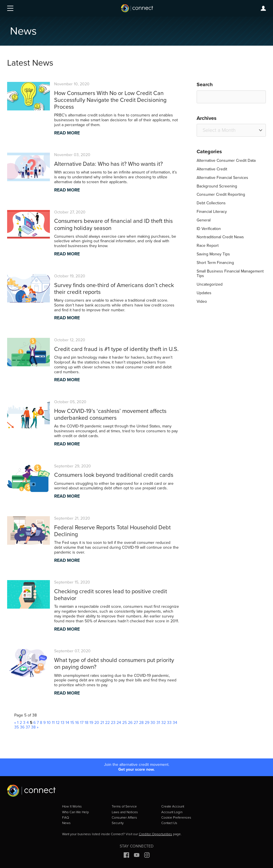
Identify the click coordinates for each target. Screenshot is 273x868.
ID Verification (209, 229)
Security (118, 823)
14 (67, 723)
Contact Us (169, 823)
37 (28, 727)
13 (63, 723)
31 (158, 723)
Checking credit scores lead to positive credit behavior (111, 595)
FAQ (66, 817)
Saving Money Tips (213, 254)
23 (113, 723)
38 (33, 727)
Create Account (173, 806)
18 (86, 723)
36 (22, 727)
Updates (204, 293)
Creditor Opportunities (155, 834)
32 (164, 723)
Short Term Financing (215, 263)
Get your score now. (136, 770)
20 (97, 723)
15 (72, 723)
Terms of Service (124, 806)
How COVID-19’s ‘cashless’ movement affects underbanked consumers (110, 414)
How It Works (72, 806)
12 (58, 723)
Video (202, 301)
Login (263, 8)
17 (82, 723)
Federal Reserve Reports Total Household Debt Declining (112, 531)
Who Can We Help (76, 812)
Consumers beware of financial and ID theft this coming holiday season (113, 224)
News (66, 823)
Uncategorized (210, 284)
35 (17, 727)
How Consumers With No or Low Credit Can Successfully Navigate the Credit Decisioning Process (110, 100)
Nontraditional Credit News (220, 237)
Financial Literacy (212, 212)
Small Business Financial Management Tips (230, 274)
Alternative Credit (212, 169)
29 (147, 723)
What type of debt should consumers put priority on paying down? (114, 663)
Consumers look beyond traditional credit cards (114, 475)
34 (175, 723)
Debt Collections (211, 203)
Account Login (172, 812)
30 (153, 723)
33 (169, 723)
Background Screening (217, 186)
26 (130, 723)
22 (107, 723)
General (204, 220)
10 (49, 723)
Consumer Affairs (124, 817)
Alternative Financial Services (222, 178)
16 (77, 723)
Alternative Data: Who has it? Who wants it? (108, 164)
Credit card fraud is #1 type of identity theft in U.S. (116, 349)
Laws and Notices (125, 812)
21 (102, 723)
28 (141, 723)
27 (136, 723)
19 (91, 723)
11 (53, 723)
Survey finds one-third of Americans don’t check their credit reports (114, 288)
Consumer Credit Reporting (221, 194)
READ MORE (67, 133)
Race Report (208, 246)
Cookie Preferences (176, 817)
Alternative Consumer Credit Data (226, 161)
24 (119, 723)
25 (125, 723)
